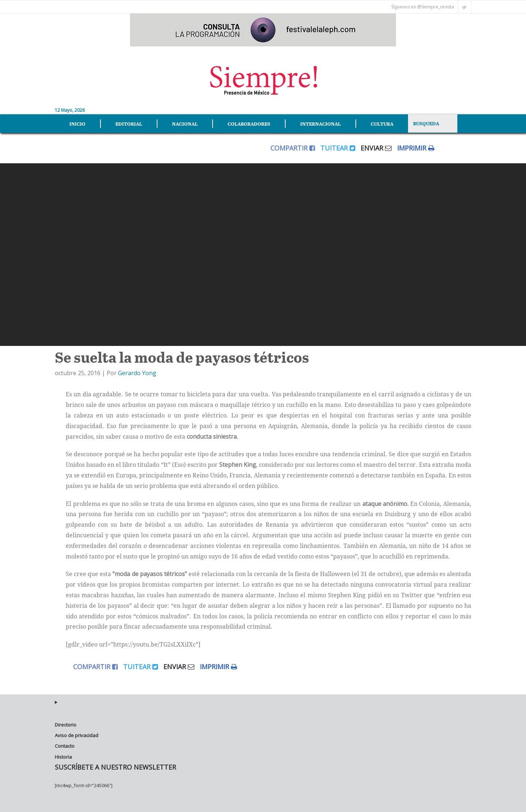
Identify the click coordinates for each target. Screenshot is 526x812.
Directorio (66, 725)
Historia (63, 757)
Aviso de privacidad (77, 735)
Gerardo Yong (137, 373)
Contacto (65, 746)
